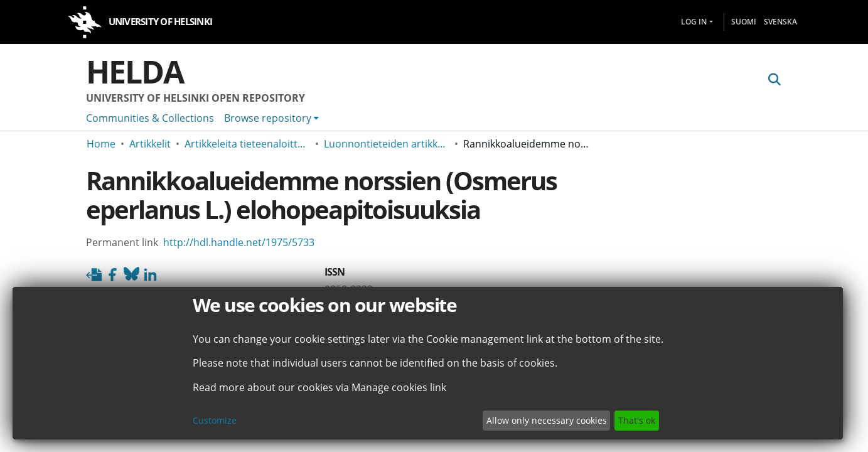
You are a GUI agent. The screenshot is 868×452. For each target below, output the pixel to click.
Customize (215, 420)
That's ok (637, 420)
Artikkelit (150, 144)
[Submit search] (775, 80)
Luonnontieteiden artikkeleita (387, 144)
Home (101, 144)
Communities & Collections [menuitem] (150, 118)
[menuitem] (271, 118)
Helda (135, 72)
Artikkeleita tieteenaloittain (247, 144)
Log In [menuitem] (694, 22)
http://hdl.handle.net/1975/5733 (239, 242)
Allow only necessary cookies (547, 420)
